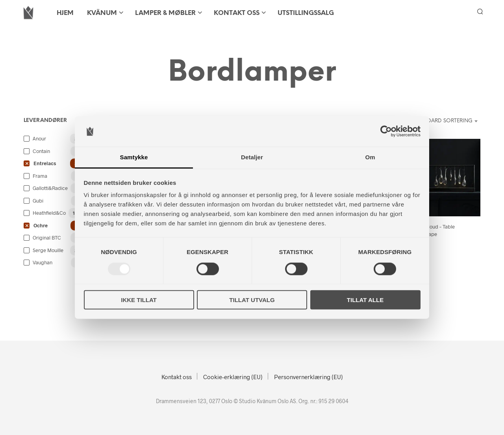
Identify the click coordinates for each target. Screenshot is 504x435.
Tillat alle (365, 300)
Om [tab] (370, 157)
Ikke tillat (139, 300)
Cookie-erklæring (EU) (233, 377)
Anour (39, 138)
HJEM (65, 13)
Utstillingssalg (306, 13)
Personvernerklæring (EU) (309, 377)
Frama (40, 176)
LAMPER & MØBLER (165, 13)
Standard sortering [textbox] (443, 121)
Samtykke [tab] (134, 157)
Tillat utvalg (252, 300)
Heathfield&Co (49, 213)
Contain (41, 151)
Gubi (38, 201)
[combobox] (438, 121)
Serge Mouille (48, 250)
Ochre (41, 225)
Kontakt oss (237, 13)
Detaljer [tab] (252, 157)
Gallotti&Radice (50, 188)
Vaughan (43, 262)
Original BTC (47, 238)
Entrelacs (45, 163)
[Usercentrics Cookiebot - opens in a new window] (386, 131)
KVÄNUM (102, 13)
